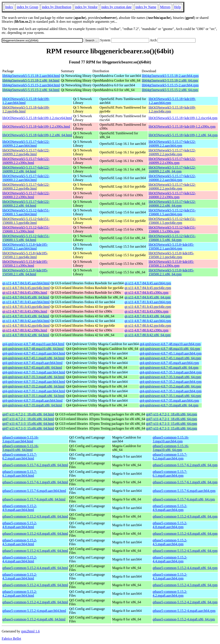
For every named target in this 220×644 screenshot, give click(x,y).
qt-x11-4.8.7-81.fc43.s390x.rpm (147, 311)
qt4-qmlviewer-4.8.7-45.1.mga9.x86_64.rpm (170, 358)
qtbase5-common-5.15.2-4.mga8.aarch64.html (34, 611)
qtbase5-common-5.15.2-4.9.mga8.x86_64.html (35, 516)
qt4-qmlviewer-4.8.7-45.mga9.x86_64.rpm (169, 368)
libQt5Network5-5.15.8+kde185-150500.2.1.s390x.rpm (171, 264)
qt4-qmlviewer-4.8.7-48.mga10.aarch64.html (33, 344)
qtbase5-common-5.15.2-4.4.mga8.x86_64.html (35, 568)
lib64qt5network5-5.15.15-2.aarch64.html (31, 85)
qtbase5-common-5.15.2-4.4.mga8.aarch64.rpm (170, 559)
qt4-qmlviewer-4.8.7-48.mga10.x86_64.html (33, 349)
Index (9, 7)
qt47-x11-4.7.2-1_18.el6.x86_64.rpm (172, 414)
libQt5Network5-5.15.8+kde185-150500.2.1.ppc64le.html (25, 255)
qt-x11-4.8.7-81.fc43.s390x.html (25, 311)
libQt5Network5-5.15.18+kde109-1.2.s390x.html (36, 127)
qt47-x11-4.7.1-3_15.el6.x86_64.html (28, 424)
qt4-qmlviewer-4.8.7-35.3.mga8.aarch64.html (34, 372)
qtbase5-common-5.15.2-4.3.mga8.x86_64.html (35, 585)
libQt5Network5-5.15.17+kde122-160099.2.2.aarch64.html (26, 144)
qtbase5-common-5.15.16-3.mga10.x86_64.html (21, 448)
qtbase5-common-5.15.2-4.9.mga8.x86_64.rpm (185, 516)
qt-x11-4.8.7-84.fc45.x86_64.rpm (148, 297)
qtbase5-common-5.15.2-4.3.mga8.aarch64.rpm (170, 576)
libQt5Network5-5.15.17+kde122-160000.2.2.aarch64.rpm (172, 178)
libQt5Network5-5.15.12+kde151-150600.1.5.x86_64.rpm (172, 238)
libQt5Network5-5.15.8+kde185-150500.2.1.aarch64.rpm (171, 246)
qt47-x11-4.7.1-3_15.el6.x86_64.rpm (172, 424)
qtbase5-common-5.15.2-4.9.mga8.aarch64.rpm (170, 508)
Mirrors (165, 7)
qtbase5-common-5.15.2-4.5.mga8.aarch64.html (20, 542)
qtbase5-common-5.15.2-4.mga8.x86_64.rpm (184, 619)
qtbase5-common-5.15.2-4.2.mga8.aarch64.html (20, 594)
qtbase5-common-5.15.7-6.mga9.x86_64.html (34, 499)
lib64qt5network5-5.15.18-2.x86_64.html (31, 80)
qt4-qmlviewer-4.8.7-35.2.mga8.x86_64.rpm (170, 386)
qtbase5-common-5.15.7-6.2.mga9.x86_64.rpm (185, 465)
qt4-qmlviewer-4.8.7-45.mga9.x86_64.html (32, 368)
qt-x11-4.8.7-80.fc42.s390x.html (25, 330)
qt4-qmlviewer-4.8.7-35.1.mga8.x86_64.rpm (170, 396)
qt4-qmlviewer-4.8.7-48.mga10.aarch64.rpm (170, 344)
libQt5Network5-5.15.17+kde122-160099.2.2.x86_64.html (26, 169)
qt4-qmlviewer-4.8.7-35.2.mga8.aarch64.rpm (171, 382)
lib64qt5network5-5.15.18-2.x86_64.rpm (170, 80)
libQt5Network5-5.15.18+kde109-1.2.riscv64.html (37, 118)
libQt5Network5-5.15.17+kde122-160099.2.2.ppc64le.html (26, 152)
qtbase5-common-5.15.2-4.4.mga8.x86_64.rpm (185, 568)
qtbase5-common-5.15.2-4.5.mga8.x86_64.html (35, 551)
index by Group (27, 7)
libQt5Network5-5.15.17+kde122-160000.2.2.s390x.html (26, 195)
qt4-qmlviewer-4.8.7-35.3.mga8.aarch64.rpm (171, 372)
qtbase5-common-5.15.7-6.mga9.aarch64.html (34, 491)
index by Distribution (57, 7)
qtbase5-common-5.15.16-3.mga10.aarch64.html (21, 439)
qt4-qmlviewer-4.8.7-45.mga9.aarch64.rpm (169, 363)
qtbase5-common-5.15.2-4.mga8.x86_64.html (34, 619)
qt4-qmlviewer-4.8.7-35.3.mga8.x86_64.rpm (170, 377)
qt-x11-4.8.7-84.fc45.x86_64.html (26, 297)
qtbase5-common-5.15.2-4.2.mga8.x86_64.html (35, 602)
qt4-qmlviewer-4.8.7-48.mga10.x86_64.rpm (170, 349)
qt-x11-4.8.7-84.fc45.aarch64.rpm (148, 283)
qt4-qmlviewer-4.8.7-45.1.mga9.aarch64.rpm (171, 353)
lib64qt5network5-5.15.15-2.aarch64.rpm (170, 85)
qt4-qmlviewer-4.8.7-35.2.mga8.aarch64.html (34, 382)
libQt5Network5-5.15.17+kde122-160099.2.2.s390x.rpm (172, 161)
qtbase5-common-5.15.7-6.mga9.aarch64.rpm (184, 491)
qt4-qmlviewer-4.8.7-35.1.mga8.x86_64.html (33, 396)
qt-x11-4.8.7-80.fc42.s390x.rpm (147, 330)
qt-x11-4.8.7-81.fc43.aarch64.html (26, 302)
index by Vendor (86, 7)
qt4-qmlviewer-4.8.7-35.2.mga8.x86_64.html (33, 386)
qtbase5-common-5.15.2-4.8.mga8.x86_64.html (35, 534)
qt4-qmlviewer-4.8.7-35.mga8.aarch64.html (32, 401)
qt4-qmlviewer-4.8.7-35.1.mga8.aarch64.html (34, 391)
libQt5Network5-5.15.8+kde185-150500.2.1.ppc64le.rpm (171, 255)
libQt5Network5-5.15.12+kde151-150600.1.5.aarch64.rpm (172, 212)
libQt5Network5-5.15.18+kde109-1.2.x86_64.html (37, 135)
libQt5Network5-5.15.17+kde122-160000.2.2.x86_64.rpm (172, 204)
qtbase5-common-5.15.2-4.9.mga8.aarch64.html (20, 508)
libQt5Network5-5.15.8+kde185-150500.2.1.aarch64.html (25, 246)
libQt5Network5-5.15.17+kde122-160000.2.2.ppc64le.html (26, 186)
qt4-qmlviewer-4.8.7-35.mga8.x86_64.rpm (169, 405)
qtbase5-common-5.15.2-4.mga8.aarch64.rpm (184, 611)
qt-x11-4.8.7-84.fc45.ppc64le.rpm (148, 288)
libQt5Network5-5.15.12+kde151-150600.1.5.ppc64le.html (26, 221)
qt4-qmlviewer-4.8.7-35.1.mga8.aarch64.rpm (171, 391)
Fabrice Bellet (11, 639)
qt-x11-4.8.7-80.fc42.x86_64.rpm (148, 335)
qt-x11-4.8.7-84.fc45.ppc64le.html (26, 288)
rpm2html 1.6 (30, 631)
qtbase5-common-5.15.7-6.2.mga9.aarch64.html (20, 456)
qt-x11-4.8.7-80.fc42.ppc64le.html (26, 326)
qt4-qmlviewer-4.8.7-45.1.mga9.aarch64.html (34, 353)
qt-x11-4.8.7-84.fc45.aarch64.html (26, 283)
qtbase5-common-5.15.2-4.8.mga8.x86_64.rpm (185, 534)
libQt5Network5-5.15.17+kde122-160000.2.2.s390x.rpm (172, 195)
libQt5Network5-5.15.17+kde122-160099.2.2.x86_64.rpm (172, 169)
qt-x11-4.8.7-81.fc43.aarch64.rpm (148, 302)
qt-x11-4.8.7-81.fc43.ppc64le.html (26, 307)
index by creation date (116, 7)
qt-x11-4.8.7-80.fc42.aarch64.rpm (148, 321)
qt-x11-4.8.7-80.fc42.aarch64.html (26, 321)
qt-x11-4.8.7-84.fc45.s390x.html (25, 293)
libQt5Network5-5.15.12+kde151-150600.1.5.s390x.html (26, 229)
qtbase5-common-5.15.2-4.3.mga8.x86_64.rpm (185, 585)
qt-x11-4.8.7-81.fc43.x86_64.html (26, 316)
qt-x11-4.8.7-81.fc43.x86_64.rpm (148, 316)
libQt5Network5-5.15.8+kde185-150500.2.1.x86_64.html (25, 272)
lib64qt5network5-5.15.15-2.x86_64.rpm (170, 90)
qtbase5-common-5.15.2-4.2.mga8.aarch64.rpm (170, 594)
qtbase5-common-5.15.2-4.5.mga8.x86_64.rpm (185, 551)
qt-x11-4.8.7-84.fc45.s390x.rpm (147, 293)
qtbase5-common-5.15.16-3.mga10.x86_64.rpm (171, 448)
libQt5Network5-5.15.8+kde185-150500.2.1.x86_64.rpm (171, 272)
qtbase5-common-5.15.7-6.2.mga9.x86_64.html (35, 465)
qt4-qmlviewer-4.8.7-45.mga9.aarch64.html (32, 363)
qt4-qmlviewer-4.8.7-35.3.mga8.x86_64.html (33, 377)
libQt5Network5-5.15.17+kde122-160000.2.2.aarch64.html (26, 178)
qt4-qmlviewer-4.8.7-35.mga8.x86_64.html (32, 405)
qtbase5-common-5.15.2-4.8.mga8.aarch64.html (20, 525)
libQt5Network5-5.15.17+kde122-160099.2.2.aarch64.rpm (172, 144)
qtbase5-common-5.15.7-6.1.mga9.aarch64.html (20, 474)
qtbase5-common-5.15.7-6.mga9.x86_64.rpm (184, 499)
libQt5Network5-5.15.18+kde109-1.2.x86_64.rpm (183, 135)
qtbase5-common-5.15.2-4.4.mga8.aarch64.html (20, 559)
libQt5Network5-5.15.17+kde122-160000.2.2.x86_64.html (26, 204)
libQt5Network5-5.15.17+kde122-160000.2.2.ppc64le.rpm (172, 186)
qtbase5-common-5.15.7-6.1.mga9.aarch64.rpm (170, 474)
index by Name (146, 7)
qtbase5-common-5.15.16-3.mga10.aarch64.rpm (171, 439)
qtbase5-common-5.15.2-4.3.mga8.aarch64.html (20, 576)
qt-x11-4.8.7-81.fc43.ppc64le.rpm (148, 307)
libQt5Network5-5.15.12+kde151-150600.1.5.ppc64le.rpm (172, 221)
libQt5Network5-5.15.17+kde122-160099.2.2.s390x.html (26, 161)
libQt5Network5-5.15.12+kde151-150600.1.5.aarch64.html (26, 212)
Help (178, 7)
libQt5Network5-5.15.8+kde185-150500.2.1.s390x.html (25, 264)
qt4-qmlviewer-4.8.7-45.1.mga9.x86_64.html (33, 358)
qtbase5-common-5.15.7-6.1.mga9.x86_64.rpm (185, 482)
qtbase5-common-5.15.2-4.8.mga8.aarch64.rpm (170, 525)
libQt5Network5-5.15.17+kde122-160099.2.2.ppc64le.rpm (172, 152)
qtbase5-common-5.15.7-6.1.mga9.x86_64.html (35, 482)
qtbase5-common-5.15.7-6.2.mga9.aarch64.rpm (170, 456)
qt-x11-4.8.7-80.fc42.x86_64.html (26, 335)
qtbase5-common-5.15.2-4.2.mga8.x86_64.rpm (185, 602)
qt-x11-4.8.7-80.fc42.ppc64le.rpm (148, 326)
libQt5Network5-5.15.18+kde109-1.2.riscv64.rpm (183, 118)
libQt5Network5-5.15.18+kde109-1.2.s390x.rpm (182, 127)
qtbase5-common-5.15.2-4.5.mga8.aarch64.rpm (170, 542)
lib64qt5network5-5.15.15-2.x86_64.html (31, 90)
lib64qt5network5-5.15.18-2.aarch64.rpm (170, 76)
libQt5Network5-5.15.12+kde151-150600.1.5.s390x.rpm (172, 229)
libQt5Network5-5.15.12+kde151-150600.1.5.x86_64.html (26, 238)
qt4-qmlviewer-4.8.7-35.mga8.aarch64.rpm (169, 401)
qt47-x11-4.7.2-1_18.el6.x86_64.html (28, 414)
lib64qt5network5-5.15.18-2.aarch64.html (31, 76)
